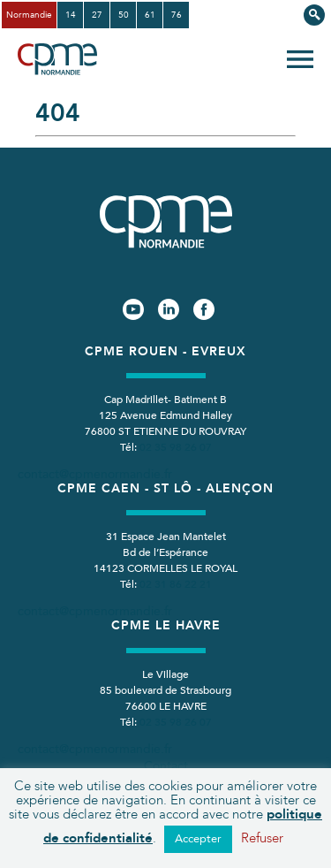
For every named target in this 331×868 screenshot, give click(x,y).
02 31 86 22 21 (176, 584)
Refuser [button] (262, 838)
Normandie (29, 15)
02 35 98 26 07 (176, 447)
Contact (166, 766)
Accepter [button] (198, 839)
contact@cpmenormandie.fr (95, 474)
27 (97, 15)
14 (71, 15)
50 (124, 15)
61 (150, 15)
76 (177, 15)
